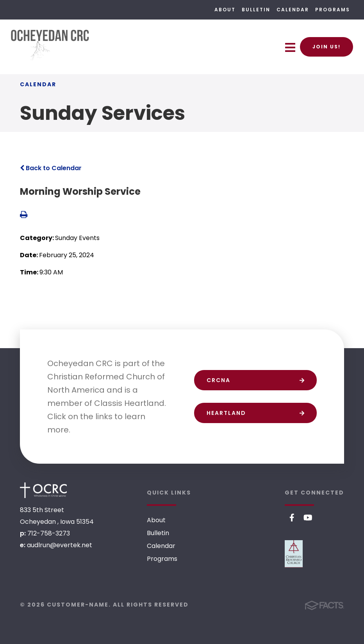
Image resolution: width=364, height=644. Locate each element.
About (225, 10)
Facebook (292, 518)
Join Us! (327, 47)
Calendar (293, 10)
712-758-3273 (49, 533)
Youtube (308, 518)
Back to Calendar (51, 168)
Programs (333, 10)
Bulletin (256, 10)
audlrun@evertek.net (60, 545)
